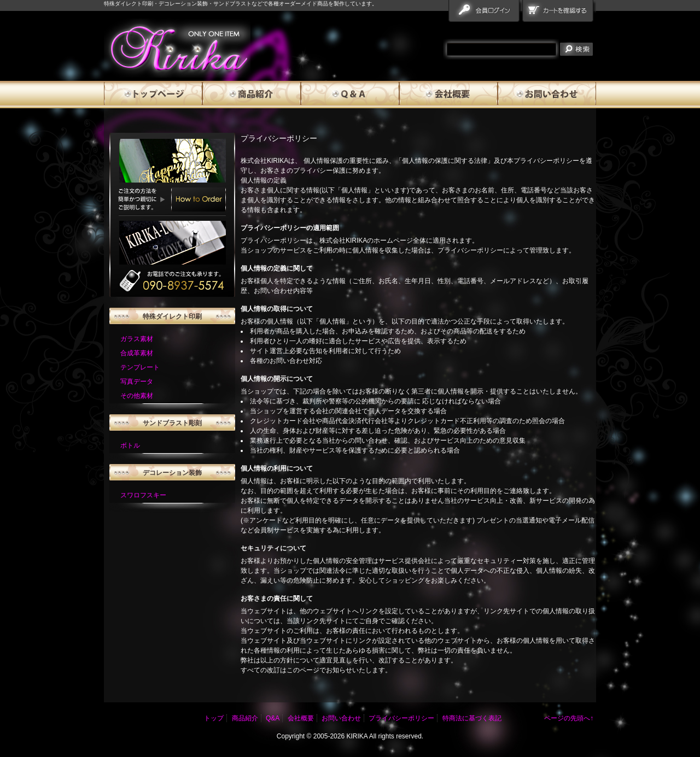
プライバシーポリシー (401, 718)
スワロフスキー (143, 495)
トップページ (153, 95)
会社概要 (448, 95)
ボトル (130, 445)
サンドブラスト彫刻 (172, 423)
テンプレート (140, 367)
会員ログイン (485, 13)
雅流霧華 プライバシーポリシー (177, 48)
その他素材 (137, 396)
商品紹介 (252, 95)
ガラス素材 (137, 339)
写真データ (137, 382)
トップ (214, 718)
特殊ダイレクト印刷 (172, 316)
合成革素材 (137, 353)
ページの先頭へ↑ (569, 718)
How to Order (199, 199)
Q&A (350, 95)
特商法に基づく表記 (472, 718)
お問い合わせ (547, 95)
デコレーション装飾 (172, 473)
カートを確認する (559, 13)
